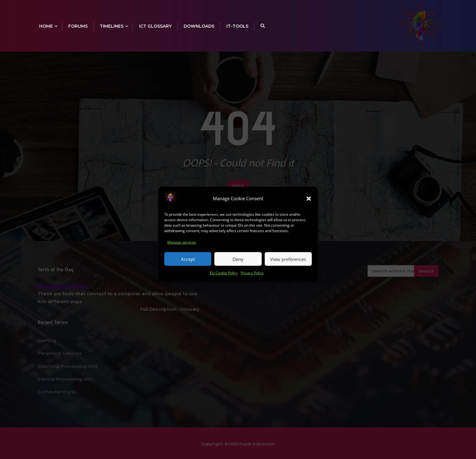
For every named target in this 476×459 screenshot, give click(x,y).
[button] (309, 204)
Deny (238, 264)
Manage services (182, 247)
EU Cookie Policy (224, 278)
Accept (188, 264)
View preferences (288, 264)
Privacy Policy (252, 278)
